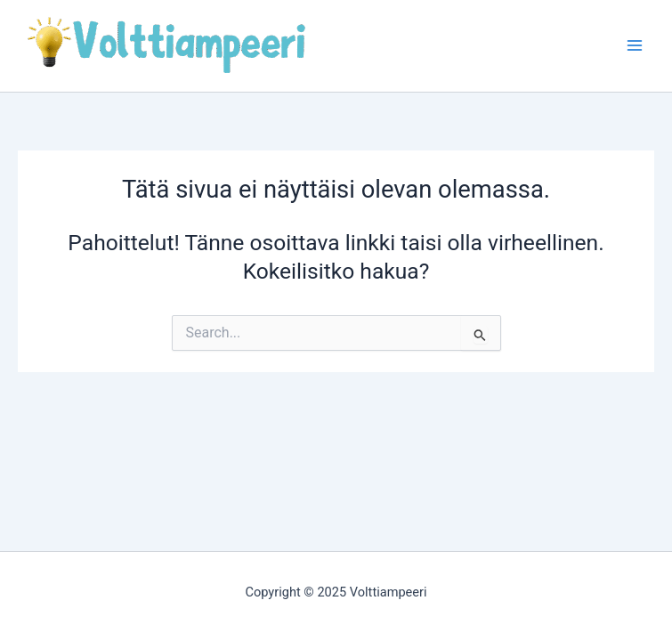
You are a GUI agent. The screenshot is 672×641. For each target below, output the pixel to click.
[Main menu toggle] (634, 46)
